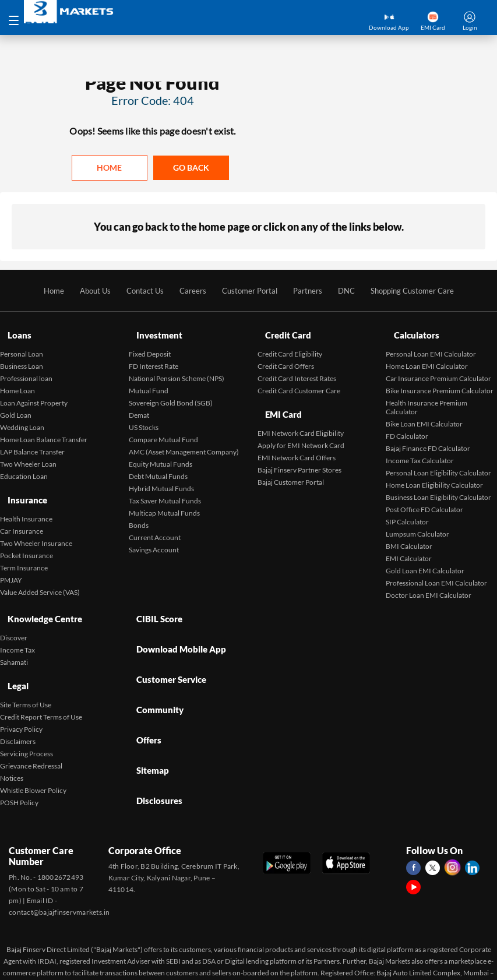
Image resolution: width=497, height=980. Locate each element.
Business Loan (22, 357)
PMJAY (11, 560)
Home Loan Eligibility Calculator (434, 476)
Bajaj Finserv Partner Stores (299, 450)
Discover (14, 618)
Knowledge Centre (40, 604)
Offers (143, 684)
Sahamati (14, 642)
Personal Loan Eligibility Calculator (438, 463)
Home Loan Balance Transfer (44, 430)
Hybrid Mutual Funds (161, 479)
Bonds (139, 516)
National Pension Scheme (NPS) (177, 369)
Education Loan (24, 467)
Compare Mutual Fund (163, 430)
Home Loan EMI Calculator (427, 357)
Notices (12, 748)
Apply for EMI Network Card (301, 426)
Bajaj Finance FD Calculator (428, 439)
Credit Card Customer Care (299, 381)
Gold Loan (16, 406)
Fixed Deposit (150, 345)
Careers (188, 292)
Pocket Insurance (27, 536)
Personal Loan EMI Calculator (431, 345)
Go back (191, 168)
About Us (85, 292)
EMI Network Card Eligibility (301, 413)
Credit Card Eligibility (290, 345)
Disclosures (154, 723)
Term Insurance (24, 548)
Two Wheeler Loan (28, 455)
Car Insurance (22, 511)
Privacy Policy (21, 699)
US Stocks (144, 418)
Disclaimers (18, 711)
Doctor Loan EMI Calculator (429, 586)
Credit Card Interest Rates (297, 369)
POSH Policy (19, 772)
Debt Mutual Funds (158, 467)
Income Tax (17, 630)
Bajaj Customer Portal (291, 462)
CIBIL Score (154, 604)
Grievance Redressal (31, 736)
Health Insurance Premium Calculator (426, 398)
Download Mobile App (176, 624)
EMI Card (277, 400)
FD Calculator (407, 427)
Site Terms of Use (26, 674)
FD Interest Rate (154, 357)
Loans (12, 331)
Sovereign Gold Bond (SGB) (171, 394)
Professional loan (26, 369)
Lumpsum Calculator (417, 525)
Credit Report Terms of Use (41, 687)
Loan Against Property (34, 394)
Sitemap (147, 704)
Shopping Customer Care (421, 292)
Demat (139, 406)
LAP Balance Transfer (32, 443)
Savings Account (154, 540)
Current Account (155, 528)
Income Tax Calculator (420, 451)
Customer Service (167, 644)
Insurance (21, 486)
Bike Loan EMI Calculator (424, 415)
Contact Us (138, 292)
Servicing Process (27, 723)
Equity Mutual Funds (161, 455)
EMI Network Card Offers (297, 438)
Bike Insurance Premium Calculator (440, 381)
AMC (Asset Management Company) (184, 443)
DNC (351, 292)
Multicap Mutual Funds (164, 504)
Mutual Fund (149, 381)
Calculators (410, 331)
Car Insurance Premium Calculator (438, 369)
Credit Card (283, 331)
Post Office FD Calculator (424, 500)
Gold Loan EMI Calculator (425, 561)
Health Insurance (26, 499)
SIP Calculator (407, 512)
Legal (11, 661)
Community (154, 664)
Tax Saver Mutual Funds (165, 491)
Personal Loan (22, 345)
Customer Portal (248, 292)
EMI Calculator (409, 549)
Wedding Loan (22, 418)
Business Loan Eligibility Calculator (438, 488)
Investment (153, 331)
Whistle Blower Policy (33, 760)
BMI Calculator (409, 537)
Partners (310, 292)
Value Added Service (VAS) (40, 572)
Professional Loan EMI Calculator (436, 574)
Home (109, 168)
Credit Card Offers (286, 357)
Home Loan (17, 381)
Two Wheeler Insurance (36, 524)
